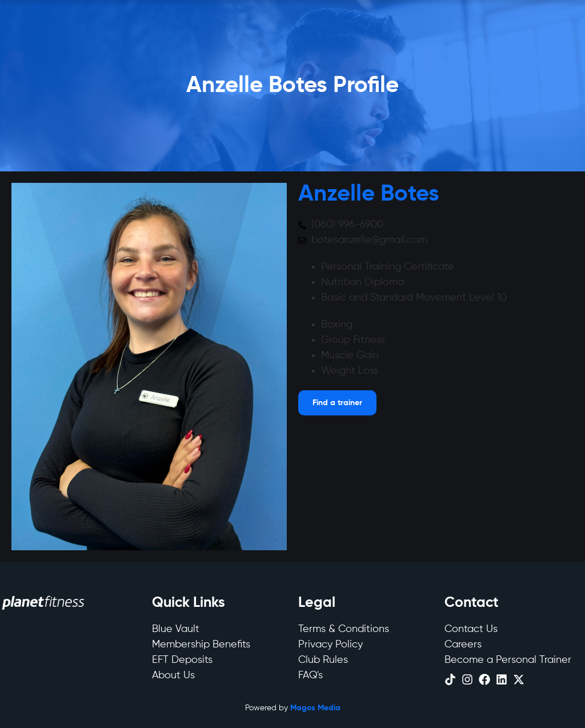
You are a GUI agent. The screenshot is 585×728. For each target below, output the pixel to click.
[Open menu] (337, 403)
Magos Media (315, 708)
